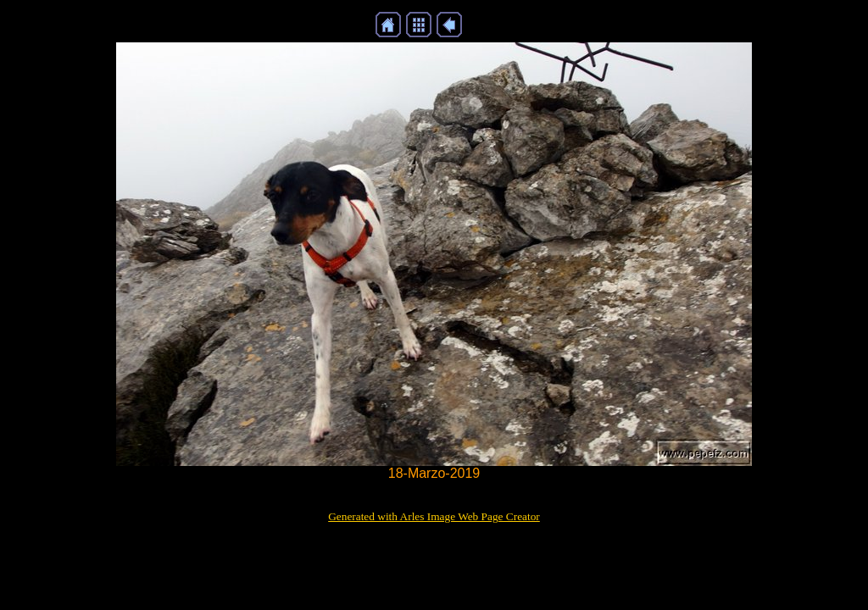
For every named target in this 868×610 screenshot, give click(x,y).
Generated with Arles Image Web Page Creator (434, 516)
